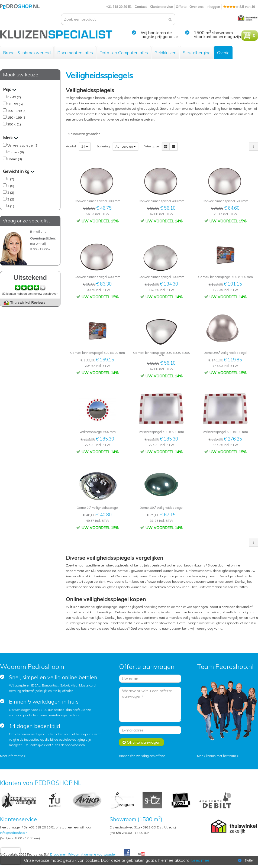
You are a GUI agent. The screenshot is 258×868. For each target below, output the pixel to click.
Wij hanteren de (156, 33)
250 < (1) (14, 124)
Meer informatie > (13, 756)
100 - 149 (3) (17, 111)
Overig (223, 53)
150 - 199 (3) (17, 117)
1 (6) (11, 186)
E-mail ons (38, 231)
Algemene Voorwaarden (99, 854)
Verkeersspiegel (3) (23, 145)
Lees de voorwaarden (69, 745)
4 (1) (11, 206)
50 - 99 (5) (15, 104)
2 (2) (11, 192)
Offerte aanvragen (141, 742)
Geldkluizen (165, 53)
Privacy (73, 854)
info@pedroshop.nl (14, 833)
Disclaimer (58, 854)
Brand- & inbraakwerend (27, 53)
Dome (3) (15, 159)
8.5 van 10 (239, 7)
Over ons (196, 7)
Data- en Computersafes (124, 53)
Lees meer (201, 860)
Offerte (181, 7)
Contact (141, 7)
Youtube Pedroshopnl (141, 854)
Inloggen (213, 7)
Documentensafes (75, 53)
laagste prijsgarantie (159, 37)
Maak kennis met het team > (218, 756)
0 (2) (11, 179)
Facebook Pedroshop (127, 853)
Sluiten (246, 860)
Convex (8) (16, 152)
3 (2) (11, 199)
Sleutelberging (197, 53)
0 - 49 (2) (14, 97)
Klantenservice (161, 7)
